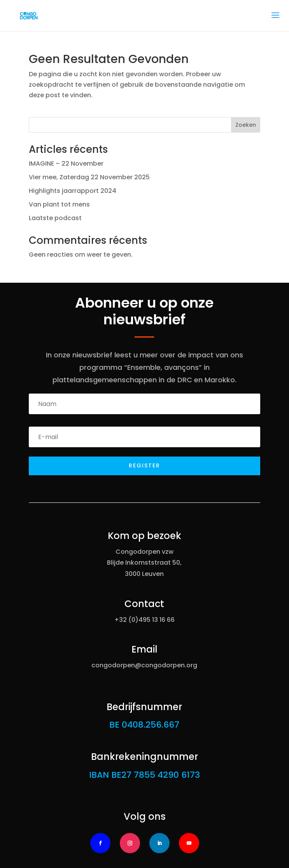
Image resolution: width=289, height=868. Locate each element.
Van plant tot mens (59, 204)
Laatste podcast (55, 218)
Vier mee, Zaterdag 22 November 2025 (89, 177)
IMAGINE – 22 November (66, 164)
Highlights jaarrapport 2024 (73, 191)
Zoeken (246, 125)
